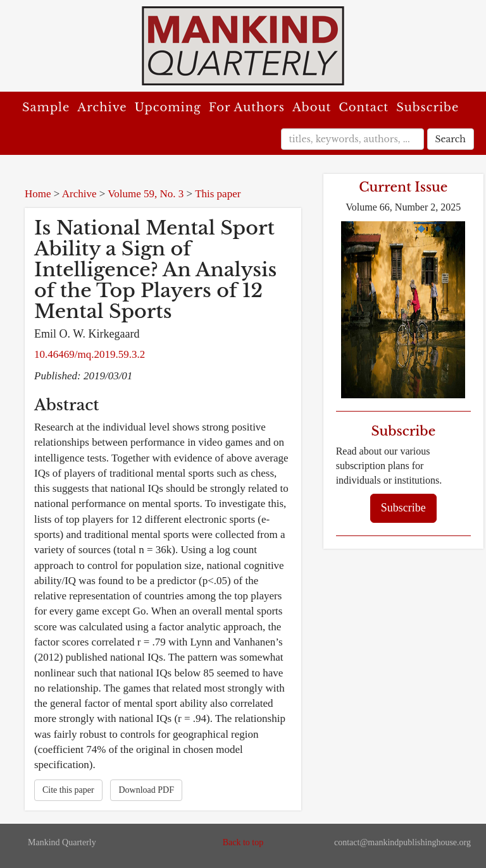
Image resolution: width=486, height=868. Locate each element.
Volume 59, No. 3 (146, 194)
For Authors (247, 107)
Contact (364, 107)
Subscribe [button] (403, 508)
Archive (102, 107)
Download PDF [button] (146, 790)
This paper (218, 194)
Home (38, 194)
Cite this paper (68, 790)
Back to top (243, 842)
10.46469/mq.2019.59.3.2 (90, 354)
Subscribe (427, 107)
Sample (46, 107)
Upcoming (168, 107)
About (312, 107)
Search (451, 139)
